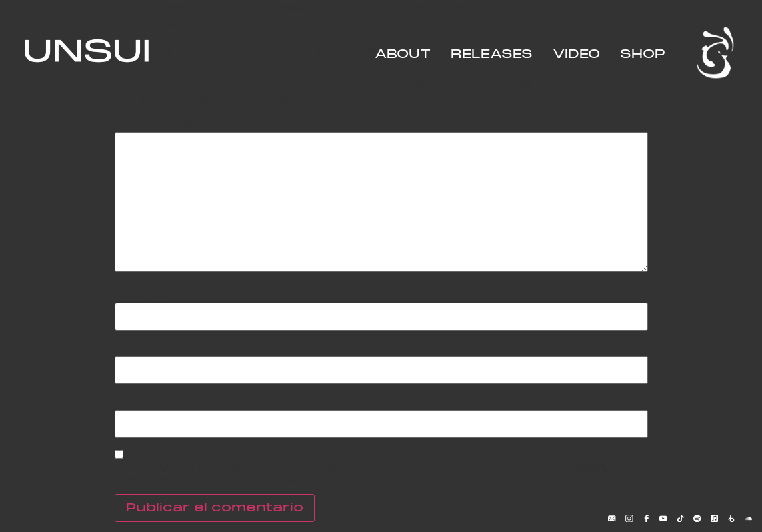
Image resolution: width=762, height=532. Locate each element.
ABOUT (403, 55)
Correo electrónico (195, 348)
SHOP (643, 55)
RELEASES (492, 55)
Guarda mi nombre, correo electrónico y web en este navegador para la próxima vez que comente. (368, 474)
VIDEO (576, 55)
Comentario (167, 125)
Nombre (151, 295)
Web (133, 402)
